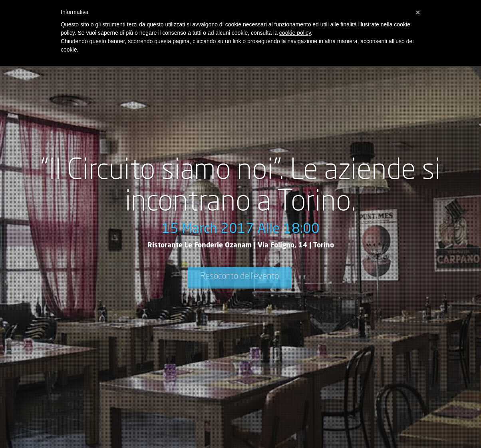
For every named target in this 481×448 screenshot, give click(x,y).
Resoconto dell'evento (240, 277)
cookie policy (295, 33)
